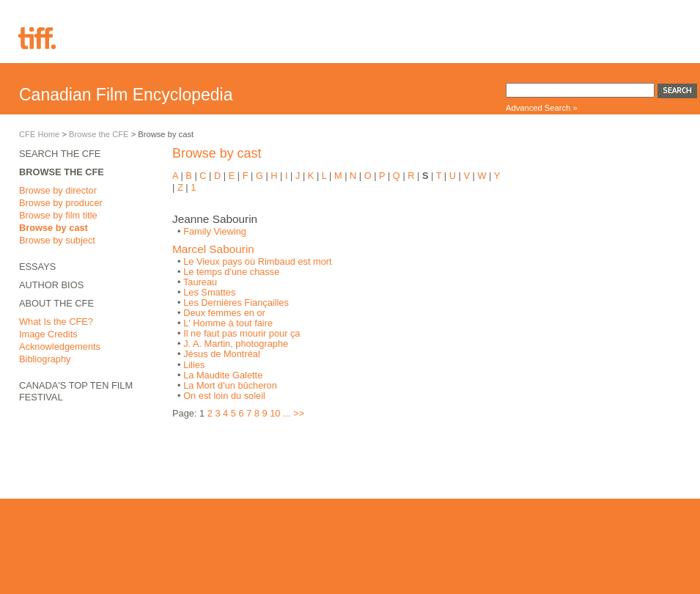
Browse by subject (57, 240)
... (287, 413)
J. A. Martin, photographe (236, 344)
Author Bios (51, 285)
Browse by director (58, 190)
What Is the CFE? (56, 322)
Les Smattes (209, 292)
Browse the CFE (99, 134)
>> (299, 413)
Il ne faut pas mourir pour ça (242, 333)
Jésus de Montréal (222, 354)
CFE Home (39, 134)
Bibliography (45, 359)
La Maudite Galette (223, 375)
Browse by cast (54, 228)
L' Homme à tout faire (228, 323)
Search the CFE (60, 154)
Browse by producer (61, 203)
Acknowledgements (60, 346)
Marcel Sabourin (213, 249)
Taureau (200, 282)
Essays (37, 267)
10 (275, 413)
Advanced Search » (542, 108)
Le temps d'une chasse (231, 272)
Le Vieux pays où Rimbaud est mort (258, 261)
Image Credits (48, 334)
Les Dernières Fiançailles (236, 302)
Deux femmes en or (224, 313)
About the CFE (56, 303)
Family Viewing (215, 231)
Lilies (194, 365)
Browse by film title (58, 215)
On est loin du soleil (224, 396)
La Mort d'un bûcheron (230, 385)
